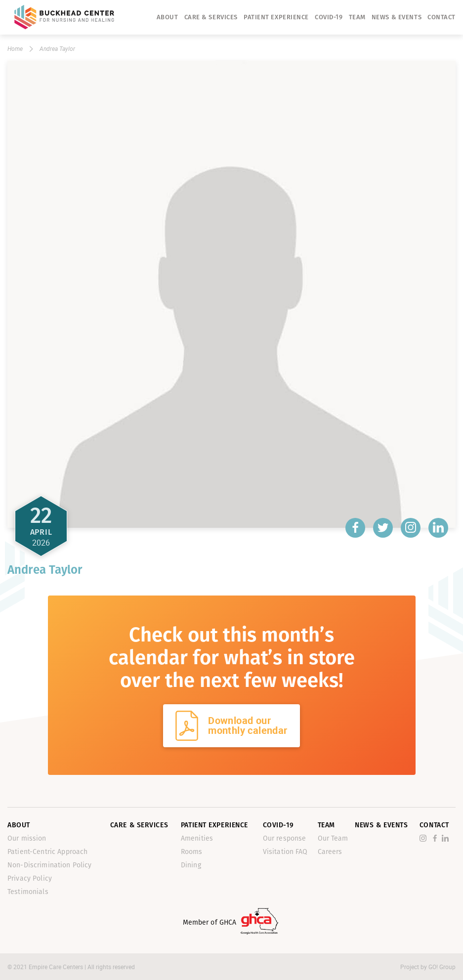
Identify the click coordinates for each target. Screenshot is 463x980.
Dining (191, 865)
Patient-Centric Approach (47, 852)
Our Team (333, 838)
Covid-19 (329, 17)
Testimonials (28, 892)
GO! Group (442, 967)
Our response (285, 838)
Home (15, 48)
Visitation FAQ (285, 852)
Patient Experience (276, 17)
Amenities (197, 838)
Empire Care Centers (57, 967)
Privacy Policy (30, 878)
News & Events (397, 17)
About (168, 17)
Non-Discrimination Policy (50, 865)
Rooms (192, 852)
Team (357, 17)
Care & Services (211, 17)
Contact (442, 17)
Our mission (27, 838)
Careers (330, 852)
